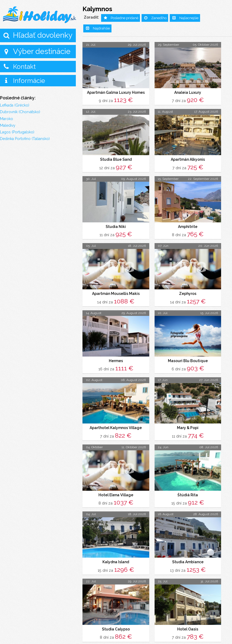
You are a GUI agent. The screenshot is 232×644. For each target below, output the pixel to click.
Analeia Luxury (188, 92)
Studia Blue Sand (116, 159)
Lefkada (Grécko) (15, 105)
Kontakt (24, 67)
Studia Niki (116, 226)
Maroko (7, 119)
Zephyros (188, 293)
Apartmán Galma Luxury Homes (116, 92)
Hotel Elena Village (116, 494)
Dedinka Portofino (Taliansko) (25, 139)
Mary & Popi (188, 427)
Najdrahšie (101, 28)
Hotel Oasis (188, 628)
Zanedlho (159, 18)
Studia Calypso (116, 628)
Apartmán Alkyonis (188, 159)
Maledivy (8, 125)
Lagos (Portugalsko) (17, 132)
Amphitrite (188, 226)
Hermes (116, 360)
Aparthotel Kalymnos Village (116, 427)
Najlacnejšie (189, 18)
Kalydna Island (116, 561)
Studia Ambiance (188, 561)
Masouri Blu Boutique (188, 360)
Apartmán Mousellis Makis (116, 293)
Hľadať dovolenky (43, 35)
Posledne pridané (125, 18)
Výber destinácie (42, 51)
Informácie (29, 81)
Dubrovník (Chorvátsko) (20, 112)
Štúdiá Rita (188, 494)
